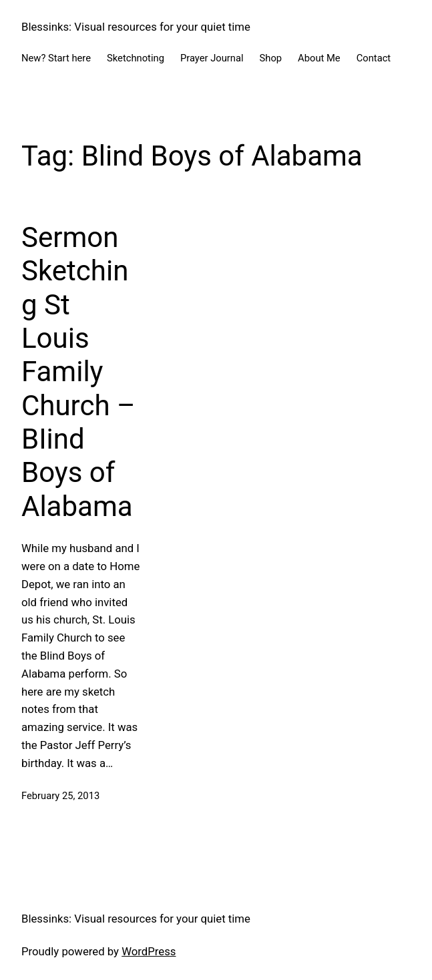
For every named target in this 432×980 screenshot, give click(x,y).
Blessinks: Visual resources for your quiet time (136, 27)
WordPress (149, 951)
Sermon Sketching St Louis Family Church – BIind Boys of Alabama (78, 372)
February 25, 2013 (60, 796)
